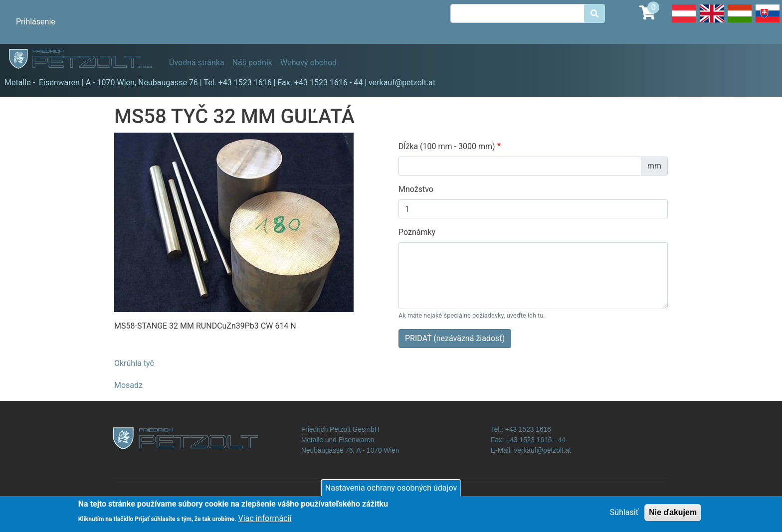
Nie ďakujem (673, 515)
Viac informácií (265, 521)
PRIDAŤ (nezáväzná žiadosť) (455, 338)
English (712, 22)
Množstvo (416, 189)
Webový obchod (308, 63)
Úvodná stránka (197, 63)
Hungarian (740, 22)
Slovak (768, 22)
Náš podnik (252, 63)
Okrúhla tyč (134, 363)
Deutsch (684, 22)
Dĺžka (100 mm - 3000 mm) (447, 146)
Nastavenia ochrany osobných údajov (391, 491)
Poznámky (417, 232)
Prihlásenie (36, 22)
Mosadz (128, 385)
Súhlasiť (624, 515)
